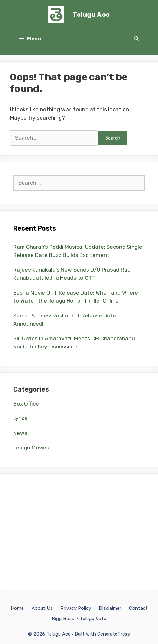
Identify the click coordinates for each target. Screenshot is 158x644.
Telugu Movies (31, 448)
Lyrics (20, 418)
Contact (138, 608)
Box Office (26, 404)
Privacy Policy (76, 608)
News (20, 433)
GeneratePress (114, 634)
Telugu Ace (91, 15)
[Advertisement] (79, 532)
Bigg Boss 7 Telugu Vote (79, 619)
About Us (42, 608)
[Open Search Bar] (136, 39)
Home (17, 608)
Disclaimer (110, 608)
